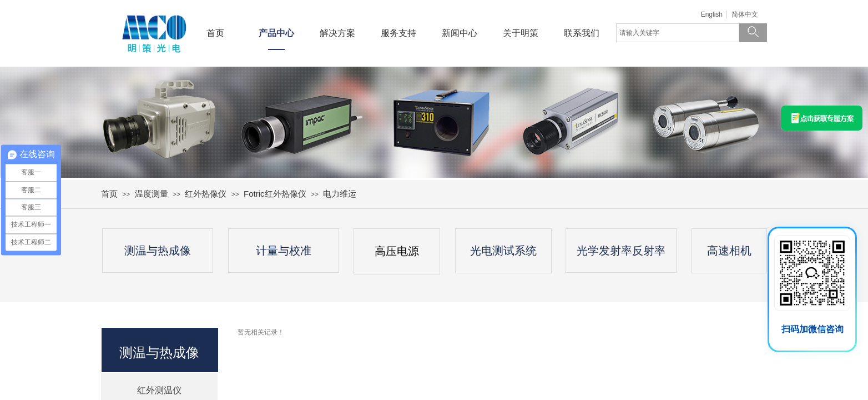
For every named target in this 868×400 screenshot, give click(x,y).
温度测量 (152, 194)
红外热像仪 (206, 194)
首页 (215, 33)
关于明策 (521, 33)
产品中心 (276, 33)
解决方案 (337, 33)
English (712, 14)
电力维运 (340, 194)
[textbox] (678, 33)
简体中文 (745, 14)
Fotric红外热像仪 (275, 194)
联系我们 (582, 33)
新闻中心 (460, 33)
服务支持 (398, 33)
